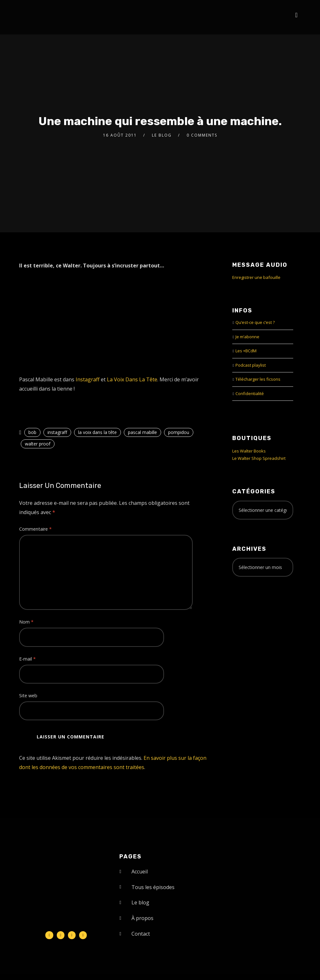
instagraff (57, 432)
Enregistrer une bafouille (256, 277)
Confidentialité (250, 393)
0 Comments (202, 135)
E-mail (27, 659)
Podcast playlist (251, 365)
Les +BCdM (246, 351)
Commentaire (35, 529)
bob (32, 432)
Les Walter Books (249, 451)
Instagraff (88, 379)
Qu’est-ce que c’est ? (255, 322)
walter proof (38, 444)
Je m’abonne (247, 337)
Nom (26, 622)
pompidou (179, 432)
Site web (28, 696)
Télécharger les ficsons (258, 379)
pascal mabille (142, 432)
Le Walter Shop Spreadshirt (259, 458)
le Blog (162, 135)
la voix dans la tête (97, 432)
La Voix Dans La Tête (132, 379)
